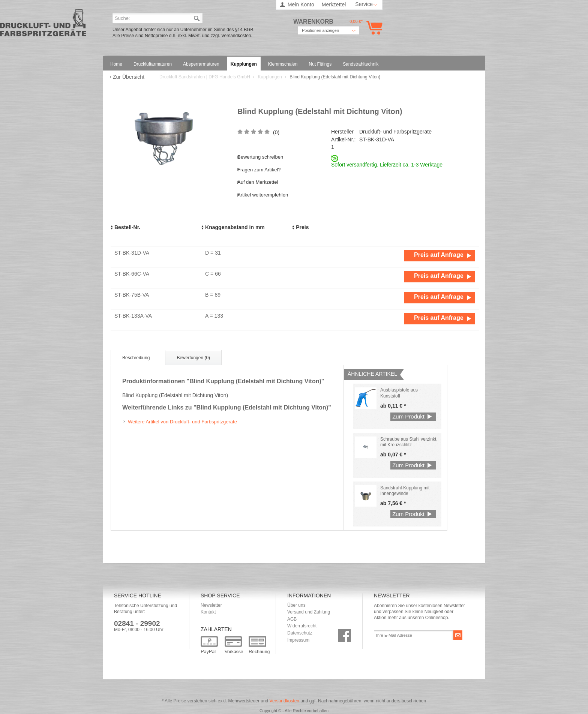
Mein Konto (301, 4)
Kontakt (208, 612)
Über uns (296, 605)
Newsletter (211, 605)
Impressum (298, 640)
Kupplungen (271, 77)
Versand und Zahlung (309, 612)
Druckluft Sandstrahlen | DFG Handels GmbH (43, 25)
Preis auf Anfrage (439, 255)
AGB (292, 619)
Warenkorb (373, 28)
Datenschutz (300, 633)
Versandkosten (284, 701)
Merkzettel (334, 4)
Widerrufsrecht (302, 626)
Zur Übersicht (129, 77)
